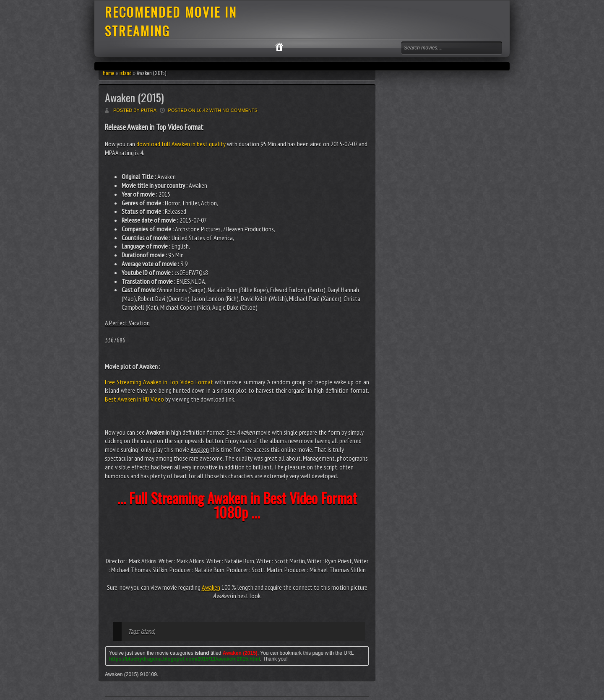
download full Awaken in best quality (181, 144)
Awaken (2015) (134, 97)
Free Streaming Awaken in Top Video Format (159, 382)
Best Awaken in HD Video (134, 399)
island (126, 73)
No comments (240, 110)
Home (109, 73)
